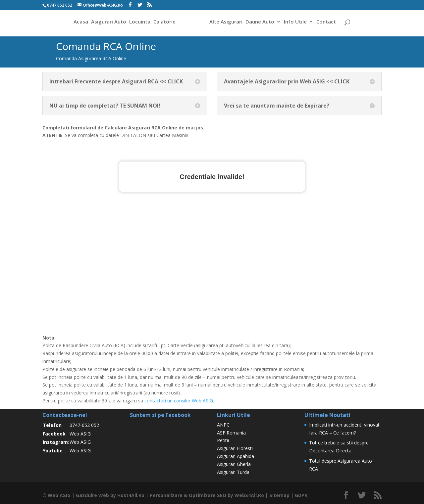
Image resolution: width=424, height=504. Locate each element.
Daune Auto (261, 23)
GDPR (300, 495)
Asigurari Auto (108, 23)
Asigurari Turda (233, 472)
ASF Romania (231, 433)
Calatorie (163, 23)
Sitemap (278, 495)
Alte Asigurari (227, 23)
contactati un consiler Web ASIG (179, 401)
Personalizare (166, 495)
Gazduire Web (92, 495)
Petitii (223, 440)
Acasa (80, 23)
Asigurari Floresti (235, 448)
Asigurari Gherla (234, 464)
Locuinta (139, 23)
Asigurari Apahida (236, 456)
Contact (327, 23)
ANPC (223, 425)
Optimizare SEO (207, 495)
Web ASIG (80, 434)
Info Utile (296, 23)
